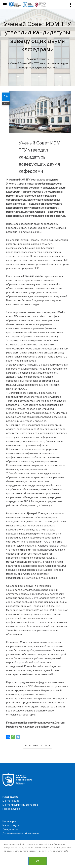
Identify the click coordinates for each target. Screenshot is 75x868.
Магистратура (11, 825)
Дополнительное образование (21, 833)
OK (38, 861)
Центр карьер (11, 801)
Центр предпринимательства (20, 805)
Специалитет (10, 829)
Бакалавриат (10, 821)
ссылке (10, 851)
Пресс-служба (11, 809)
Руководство (10, 797)
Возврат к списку (37, 746)
